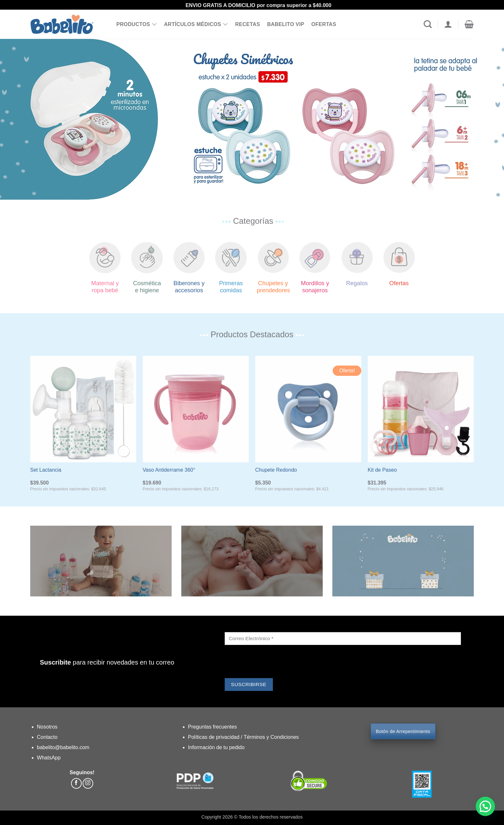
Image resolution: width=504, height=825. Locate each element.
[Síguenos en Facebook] (76, 783)
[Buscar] (428, 24)
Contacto (47, 737)
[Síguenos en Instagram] (88, 783)
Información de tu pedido (216, 747)
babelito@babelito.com (63, 747)
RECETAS (248, 24)
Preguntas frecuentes (212, 727)
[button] (469, 24)
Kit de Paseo (382, 470)
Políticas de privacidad (215, 737)
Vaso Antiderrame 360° (169, 470)
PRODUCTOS (137, 24)
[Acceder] (448, 24)
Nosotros (47, 727)
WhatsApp (49, 758)
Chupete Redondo (276, 470)
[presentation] (274, 662)
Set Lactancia (46, 470)
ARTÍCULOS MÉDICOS (196, 24)
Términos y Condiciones (271, 737)
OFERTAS (324, 24)
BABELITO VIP (286, 24)
